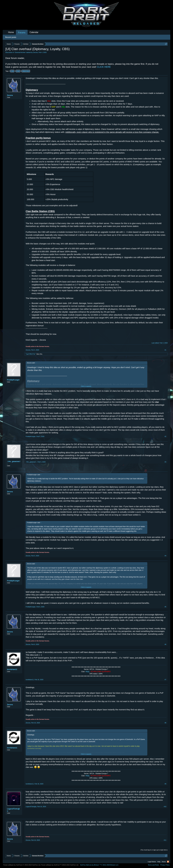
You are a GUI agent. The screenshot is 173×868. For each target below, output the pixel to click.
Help (159, 862)
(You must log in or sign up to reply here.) (154, 850)
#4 (165, 556)
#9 (165, 784)
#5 (165, 607)
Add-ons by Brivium (99, 865)
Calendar (34, 32)
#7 (165, 680)
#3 (165, 462)
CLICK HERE (104, 67)
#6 (165, 644)
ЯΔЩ (87, 672)
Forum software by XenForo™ (60, 865)
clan (18, 71)
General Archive (20, 52)
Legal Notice (152, 862)
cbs (12, 71)
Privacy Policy (165, 865)
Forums (22, 33)
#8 (165, 723)
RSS (168, 862)
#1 (165, 350)
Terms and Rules (153, 865)
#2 (165, 436)
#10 (165, 807)
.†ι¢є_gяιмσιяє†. (14, 462)
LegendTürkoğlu (13, 810)
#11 (165, 840)
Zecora (35, 52)
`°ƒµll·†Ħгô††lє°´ (31, 354)
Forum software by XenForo (22, 865)
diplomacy (26, 71)
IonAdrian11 (12, 669)
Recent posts (11, 37)
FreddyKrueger (13, 380)
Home (11, 32)
